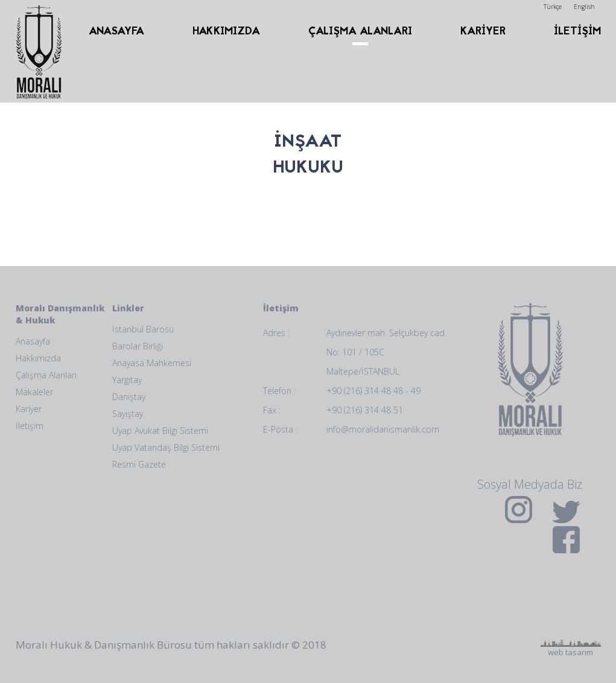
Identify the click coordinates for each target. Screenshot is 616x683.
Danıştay (129, 397)
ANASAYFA (116, 32)
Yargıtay (127, 380)
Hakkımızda (38, 358)
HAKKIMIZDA (226, 32)
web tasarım (571, 602)
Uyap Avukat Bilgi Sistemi (160, 430)
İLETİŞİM (577, 32)
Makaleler (34, 392)
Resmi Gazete (139, 464)
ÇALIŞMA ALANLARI (360, 32)
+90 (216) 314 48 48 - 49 (373, 391)
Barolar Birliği (138, 346)
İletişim (30, 426)
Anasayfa (33, 341)
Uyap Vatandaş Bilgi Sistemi (166, 447)
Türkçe (553, 7)
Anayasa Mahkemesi (152, 363)
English (584, 7)
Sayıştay (128, 414)
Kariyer (29, 409)
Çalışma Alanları (46, 375)
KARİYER (483, 32)
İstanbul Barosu (143, 329)
